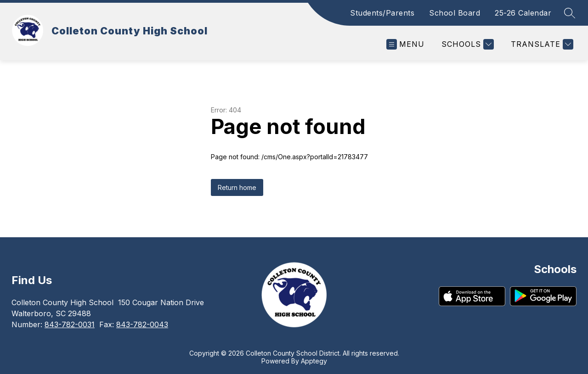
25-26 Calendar (523, 13)
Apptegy (314, 361)
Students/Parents (382, 13)
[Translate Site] (541, 44)
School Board (455, 13)
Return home (237, 187)
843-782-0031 (70, 324)
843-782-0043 (142, 324)
